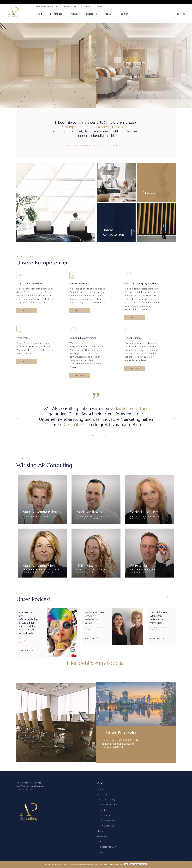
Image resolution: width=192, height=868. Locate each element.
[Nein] (189, 865)
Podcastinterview (108, 847)
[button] (18, 418)
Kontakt (101, 852)
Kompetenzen (104, 794)
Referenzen (103, 836)
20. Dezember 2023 (26, 640)
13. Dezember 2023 (94, 629)
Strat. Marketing (107, 799)
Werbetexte (105, 815)
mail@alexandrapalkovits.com (45, 6)
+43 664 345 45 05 (71, 6)
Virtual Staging (106, 826)
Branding (103, 810)
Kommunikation (107, 821)
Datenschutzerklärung (138, 864)
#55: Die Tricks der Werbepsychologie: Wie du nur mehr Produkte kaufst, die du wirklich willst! (29, 623)
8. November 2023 (160, 629)
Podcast (101, 842)
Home (100, 789)
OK (126, 864)
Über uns (101, 831)
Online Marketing (108, 805)
